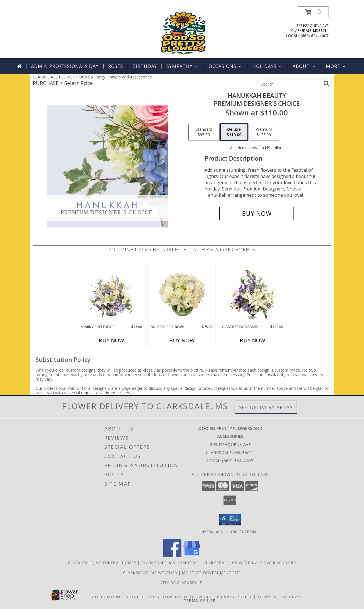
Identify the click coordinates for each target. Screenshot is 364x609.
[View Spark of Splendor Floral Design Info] (112, 294)
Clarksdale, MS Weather (150, 572)
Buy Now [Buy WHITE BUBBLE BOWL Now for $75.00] (182, 340)
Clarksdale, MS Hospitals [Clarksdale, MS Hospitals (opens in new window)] (170, 562)
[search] (326, 84)
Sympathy (183, 66)
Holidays (268, 66)
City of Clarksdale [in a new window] (182, 582)
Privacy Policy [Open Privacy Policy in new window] (234, 596)
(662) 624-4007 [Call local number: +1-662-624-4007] (314, 36)
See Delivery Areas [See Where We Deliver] (266, 407)
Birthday (145, 66)
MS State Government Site (211, 572)
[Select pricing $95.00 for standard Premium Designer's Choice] (204, 132)
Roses (116, 66)
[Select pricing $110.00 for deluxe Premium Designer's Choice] (234, 132)
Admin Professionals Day (65, 66)
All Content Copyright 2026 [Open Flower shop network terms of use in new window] (126, 596)
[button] (313, 12)
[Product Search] (290, 84)
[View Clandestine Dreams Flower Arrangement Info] (253, 294)
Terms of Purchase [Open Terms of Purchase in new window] (280, 596)
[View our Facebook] (172, 555)
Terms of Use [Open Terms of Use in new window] (200, 600)
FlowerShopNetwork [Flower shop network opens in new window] (186, 596)
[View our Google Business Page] (192, 555)
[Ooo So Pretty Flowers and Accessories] (183, 32)
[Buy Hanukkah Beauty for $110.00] (257, 214)
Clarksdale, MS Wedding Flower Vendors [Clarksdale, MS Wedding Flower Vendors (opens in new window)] (250, 562)
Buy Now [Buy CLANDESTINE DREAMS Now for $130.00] (253, 340)
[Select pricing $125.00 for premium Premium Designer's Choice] (264, 132)
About (305, 66)
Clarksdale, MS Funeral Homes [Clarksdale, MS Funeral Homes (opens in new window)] (102, 562)
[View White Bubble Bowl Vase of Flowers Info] (182, 294)
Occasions (226, 66)
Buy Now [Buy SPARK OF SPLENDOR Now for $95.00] (111, 340)
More (336, 66)
